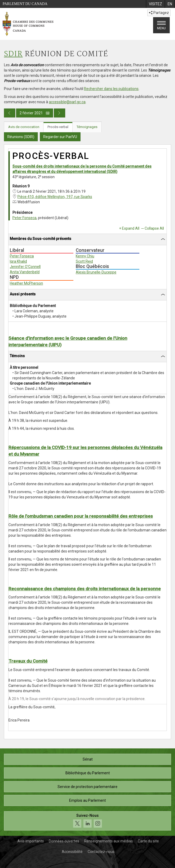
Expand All (131, 228)
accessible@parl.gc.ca (67, 102)
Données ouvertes (64, 841)
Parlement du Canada (25, 4)
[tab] (87, 240)
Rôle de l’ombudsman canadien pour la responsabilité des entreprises (81, 516)
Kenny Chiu (85, 256)
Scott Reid (84, 261)
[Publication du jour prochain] (60, 113)
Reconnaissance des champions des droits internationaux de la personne (85, 589)
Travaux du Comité (28, 661)
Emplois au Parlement (87, 800)
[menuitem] (155, 4)
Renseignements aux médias (108, 841)
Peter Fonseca (24, 218)
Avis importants (31, 841)
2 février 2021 (35, 113)
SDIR (13, 54)
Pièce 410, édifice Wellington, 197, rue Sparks (55, 197)
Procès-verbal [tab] (58, 127)
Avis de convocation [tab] (24, 127)
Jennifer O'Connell (25, 267)
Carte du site (148, 841)
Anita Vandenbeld (25, 272)
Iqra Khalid (18, 261)
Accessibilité (72, 852)
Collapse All (154, 228)
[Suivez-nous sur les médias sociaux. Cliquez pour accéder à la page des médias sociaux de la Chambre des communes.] (87, 821)
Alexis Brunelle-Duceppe (96, 272)
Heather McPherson (26, 283)
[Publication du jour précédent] (10, 113)
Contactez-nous (101, 852)
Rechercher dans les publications (111, 89)
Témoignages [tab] (87, 127)
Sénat (88, 759)
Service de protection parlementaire (87, 787)
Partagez (159, 13)
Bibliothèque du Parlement (88, 773)
